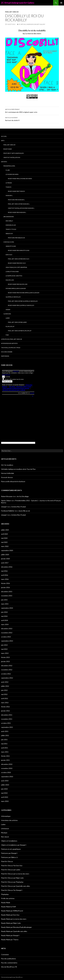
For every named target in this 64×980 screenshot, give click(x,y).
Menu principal (61, 3)
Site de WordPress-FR (9, 967)
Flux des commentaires (9, 963)
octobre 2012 (6, 674)
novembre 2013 (7, 633)
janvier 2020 (5, 559)
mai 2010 (4, 793)
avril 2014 (5, 620)
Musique (4, 833)
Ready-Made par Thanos (16, 191)
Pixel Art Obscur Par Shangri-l (19, 204)
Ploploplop (10, 326)
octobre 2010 (6, 772)
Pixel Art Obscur (12, 12)
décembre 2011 (7, 715)
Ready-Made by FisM (8, 907)
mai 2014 (4, 616)
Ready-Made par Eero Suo (17, 263)
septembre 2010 (7, 777)
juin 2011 (4, 740)
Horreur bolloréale (8, 473)
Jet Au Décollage (23, 496)
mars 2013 (5, 653)
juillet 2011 (5, 735)
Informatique (6, 816)
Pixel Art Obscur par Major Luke (12, 878)
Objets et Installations (12, 157)
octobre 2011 (6, 723)
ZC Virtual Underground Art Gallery (18, 3)
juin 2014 (4, 612)
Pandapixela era (9, 166)
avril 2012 (5, 698)
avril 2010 (5, 797)
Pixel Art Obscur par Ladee (17, 322)
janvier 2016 (5, 587)
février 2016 (5, 583)
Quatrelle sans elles (13, 297)
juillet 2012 (5, 686)
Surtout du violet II (32, 119)
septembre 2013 (7, 641)
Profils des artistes (8, 898)
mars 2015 (5, 604)
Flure (8, 170)
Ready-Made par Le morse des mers (20, 179)
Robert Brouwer (7, 496)
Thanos (8, 187)
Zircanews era (9, 217)
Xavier (8, 310)
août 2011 (5, 731)
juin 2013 (4, 645)
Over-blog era (9, 242)
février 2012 (5, 707)
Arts (3, 141)
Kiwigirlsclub (11, 225)
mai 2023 (4, 542)
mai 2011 (4, 744)
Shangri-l (9, 195)
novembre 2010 (7, 768)
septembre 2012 (7, 678)
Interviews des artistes (9, 343)
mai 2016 (4, 571)
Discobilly (9, 221)
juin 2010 (4, 789)
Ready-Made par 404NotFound (19, 250)
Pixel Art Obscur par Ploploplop (20, 331)
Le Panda (9, 183)
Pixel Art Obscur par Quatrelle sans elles (23, 301)
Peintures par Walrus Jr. (17, 238)
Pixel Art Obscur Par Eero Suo (19, 259)
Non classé (5, 837)
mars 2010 (5, 801)
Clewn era (7, 314)
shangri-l (4, 507)
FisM (7, 335)
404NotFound (11, 246)
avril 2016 (5, 575)
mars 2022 (5, 546)
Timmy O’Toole (11, 229)
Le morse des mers (12, 174)
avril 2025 (5, 534)
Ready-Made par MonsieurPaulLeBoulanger (24, 293)
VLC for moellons (7, 465)
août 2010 (5, 781)
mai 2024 (4, 538)
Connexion (5, 954)
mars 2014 (5, 624)
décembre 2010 (7, 764)
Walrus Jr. (9, 233)
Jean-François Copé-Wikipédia (16, 267)
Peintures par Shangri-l (16, 200)
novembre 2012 (7, 670)
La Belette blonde (12, 272)
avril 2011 (5, 748)
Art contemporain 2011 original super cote (32, 111)
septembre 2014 (7, 608)
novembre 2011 (7, 719)
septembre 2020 (7, 550)
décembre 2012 (7, 666)
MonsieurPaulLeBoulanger (16, 288)
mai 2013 (4, 649)
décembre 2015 (7, 592)
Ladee (8, 318)
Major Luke (10, 280)
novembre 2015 (7, 596)
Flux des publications (9, 959)
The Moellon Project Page (11, 348)
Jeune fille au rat (24, 511)
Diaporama (5, 356)
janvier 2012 (5, 711)
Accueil (4, 136)
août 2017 (5, 563)
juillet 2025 (5, 530)
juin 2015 (4, 600)
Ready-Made (8, 149)
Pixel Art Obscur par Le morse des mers (15, 874)
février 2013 (5, 657)
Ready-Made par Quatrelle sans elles (21, 305)
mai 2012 (4, 694)
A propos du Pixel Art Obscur (12, 339)
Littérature (5, 829)
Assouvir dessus (7, 477)
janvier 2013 (5, 661)
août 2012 (5, 682)
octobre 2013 (6, 637)
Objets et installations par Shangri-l (21, 208)
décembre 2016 (7, 567)
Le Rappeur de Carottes (14, 276)
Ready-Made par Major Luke (18, 284)
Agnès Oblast (6, 501)
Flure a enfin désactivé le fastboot (13, 481)
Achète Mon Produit (19, 507)
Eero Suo (9, 255)
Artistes (4, 162)
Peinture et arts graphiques (14, 153)
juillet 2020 (5, 555)
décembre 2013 (7, 629)
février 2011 (5, 756)
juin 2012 (4, 690)
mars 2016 (5, 579)
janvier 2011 (5, 760)
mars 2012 (5, 703)
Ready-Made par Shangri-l (17, 212)
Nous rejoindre (7, 352)
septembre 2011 (7, 727)
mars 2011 (5, 752)
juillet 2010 (5, 785)
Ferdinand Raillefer (8, 511)
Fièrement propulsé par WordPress (12, 977)
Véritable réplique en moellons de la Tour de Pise (18, 469)
